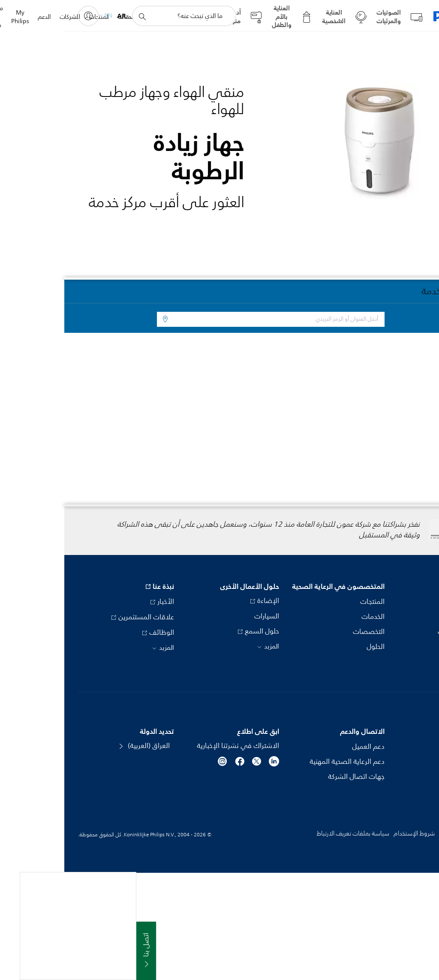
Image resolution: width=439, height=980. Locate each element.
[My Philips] (24, 16)
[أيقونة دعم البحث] (78, 16)
